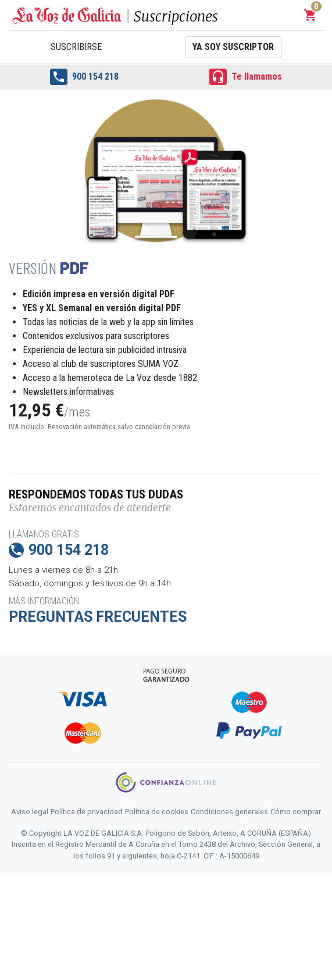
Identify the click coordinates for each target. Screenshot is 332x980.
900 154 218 (84, 77)
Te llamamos (246, 77)
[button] (310, 15)
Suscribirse (76, 47)
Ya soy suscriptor (233, 47)
